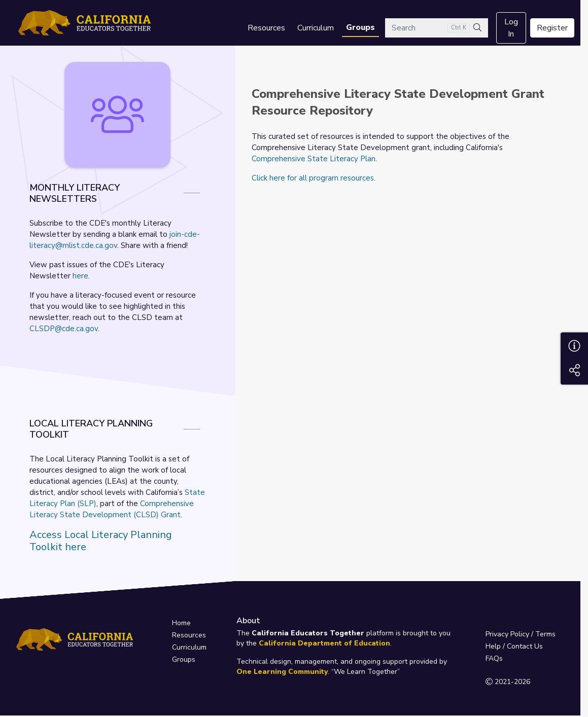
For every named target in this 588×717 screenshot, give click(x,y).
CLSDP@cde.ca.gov (64, 329)
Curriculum (316, 28)
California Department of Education (324, 643)
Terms (545, 634)
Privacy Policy (507, 634)
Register (552, 28)
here (80, 276)
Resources (266, 28)
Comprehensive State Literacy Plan (314, 159)
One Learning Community (282, 672)
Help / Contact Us (514, 646)
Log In (511, 28)
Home (181, 623)
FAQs (494, 658)
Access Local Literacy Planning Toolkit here (101, 541)
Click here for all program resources (313, 178)
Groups (360, 27)
